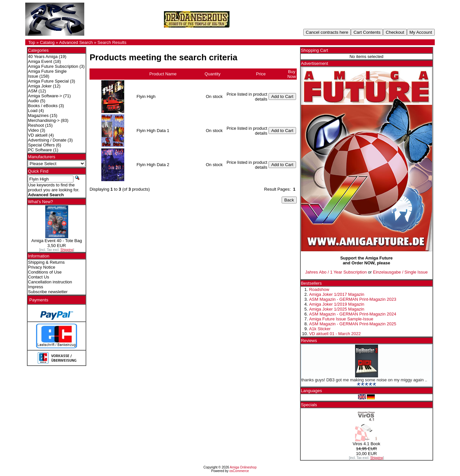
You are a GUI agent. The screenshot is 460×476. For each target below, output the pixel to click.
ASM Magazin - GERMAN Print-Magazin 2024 (353, 314)
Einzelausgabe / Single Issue (400, 272)
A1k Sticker (320, 329)
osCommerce (239, 471)
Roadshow (319, 289)
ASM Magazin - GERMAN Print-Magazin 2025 (353, 324)
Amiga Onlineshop (243, 467)
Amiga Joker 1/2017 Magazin (337, 294)
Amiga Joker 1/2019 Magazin (337, 304)
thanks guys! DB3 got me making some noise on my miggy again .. (364, 380)
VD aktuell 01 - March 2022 (335, 334)
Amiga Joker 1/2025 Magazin (337, 309)
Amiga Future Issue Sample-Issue (341, 319)
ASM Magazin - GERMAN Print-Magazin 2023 (353, 299)
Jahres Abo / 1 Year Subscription (336, 272)
